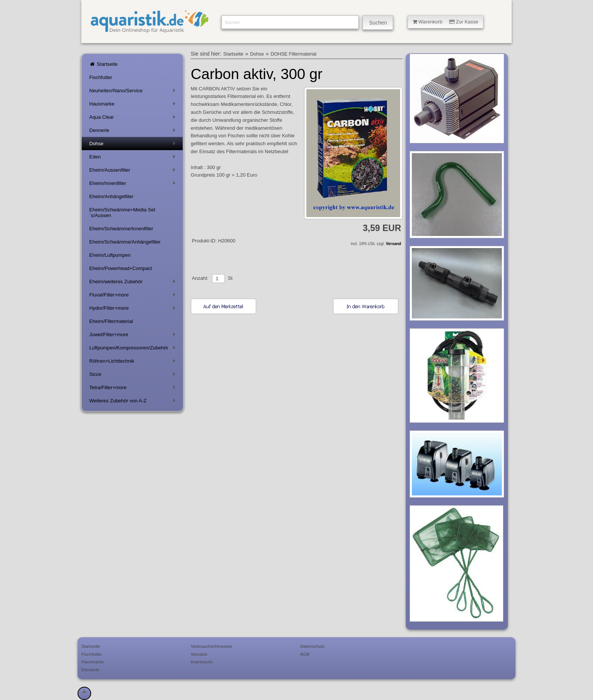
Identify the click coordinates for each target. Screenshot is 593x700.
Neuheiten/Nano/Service (134, 92)
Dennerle (134, 132)
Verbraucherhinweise (211, 646)
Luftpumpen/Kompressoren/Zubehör (134, 349)
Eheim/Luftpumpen (110, 255)
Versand (393, 244)
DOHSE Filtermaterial (293, 54)
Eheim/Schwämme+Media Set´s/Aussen (122, 213)
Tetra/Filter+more (134, 389)
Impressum (202, 662)
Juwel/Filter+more (134, 336)
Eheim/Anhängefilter (111, 196)
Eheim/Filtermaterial (111, 321)
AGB (305, 654)
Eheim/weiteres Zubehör (134, 283)
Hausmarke (134, 105)
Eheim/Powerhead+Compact (121, 268)
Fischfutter (101, 77)
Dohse (134, 145)
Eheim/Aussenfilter (134, 172)
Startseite (103, 64)
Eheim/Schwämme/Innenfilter (121, 229)
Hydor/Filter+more (134, 310)
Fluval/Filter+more (134, 296)
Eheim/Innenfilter (134, 185)
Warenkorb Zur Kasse (446, 22)
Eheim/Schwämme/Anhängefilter (125, 242)
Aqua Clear (134, 119)
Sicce (134, 376)
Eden (134, 158)
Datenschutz (313, 646)
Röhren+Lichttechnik (134, 362)
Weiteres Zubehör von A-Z (134, 402)
